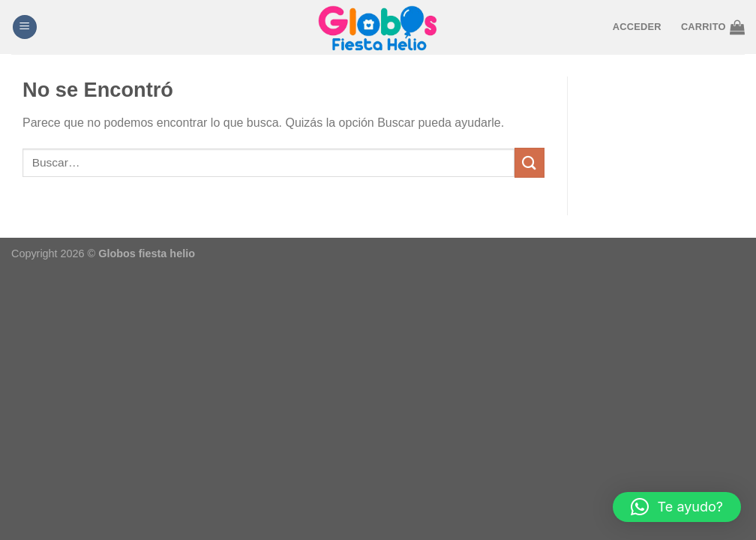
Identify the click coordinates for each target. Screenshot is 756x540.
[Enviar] (529, 162)
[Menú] (25, 27)
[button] (677, 507)
